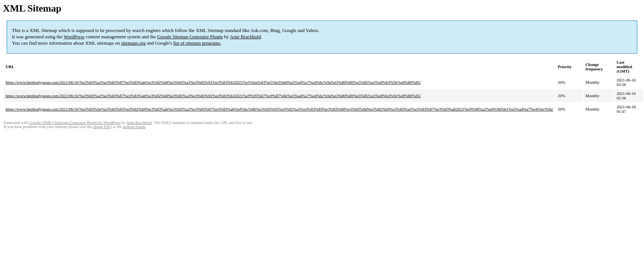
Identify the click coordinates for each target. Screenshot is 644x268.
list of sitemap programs (197, 43)
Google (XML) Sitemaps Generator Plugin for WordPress (75, 123)
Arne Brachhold (245, 37)
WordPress (74, 37)
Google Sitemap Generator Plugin (190, 37)
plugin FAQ (102, 127)
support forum (134, 127)
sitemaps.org (133, 43)
